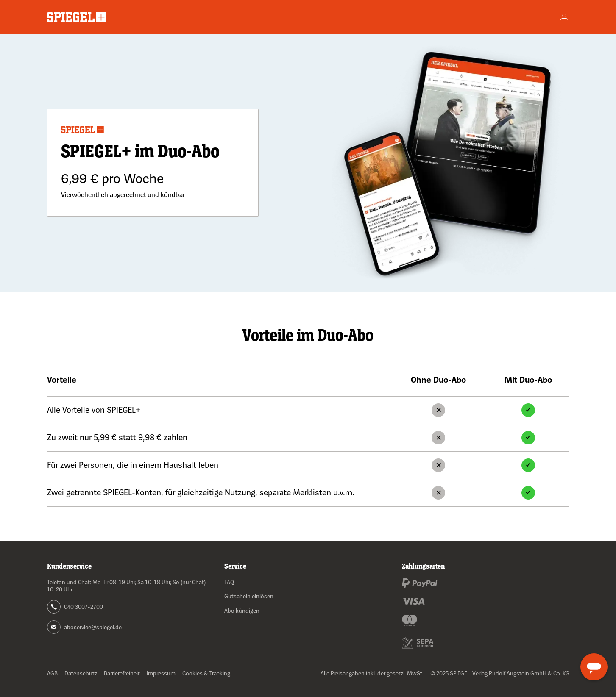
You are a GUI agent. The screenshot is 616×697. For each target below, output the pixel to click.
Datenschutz (81, 673)
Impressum (161, 673)
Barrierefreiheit (122, 673)
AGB (52, 673)
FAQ (229, 582)
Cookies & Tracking (206, 673)
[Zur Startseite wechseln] (77, 17)
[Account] (564, 17)
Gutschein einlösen (249, 596)
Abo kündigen (242, 610)
